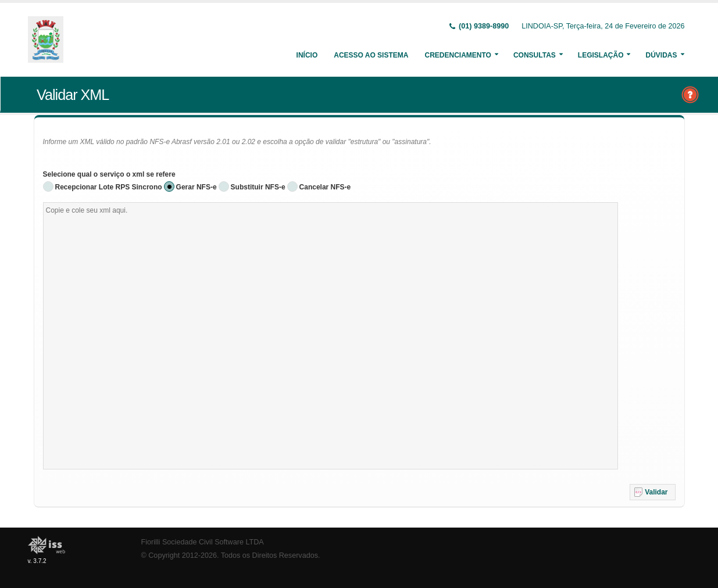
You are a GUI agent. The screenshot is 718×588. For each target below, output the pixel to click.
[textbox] (331, 336)
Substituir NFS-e (258, 187)
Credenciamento (458, 55)
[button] (653, 492)
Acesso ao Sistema (371, 55)
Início (307, 55)
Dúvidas (661, 55)
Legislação (601, 55)
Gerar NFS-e (197, 187)
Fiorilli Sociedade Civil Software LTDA (203, 542)
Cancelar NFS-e (325, 187)
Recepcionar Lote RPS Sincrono (109, 187)
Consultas (535, 55)
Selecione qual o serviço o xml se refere (109, 174)
